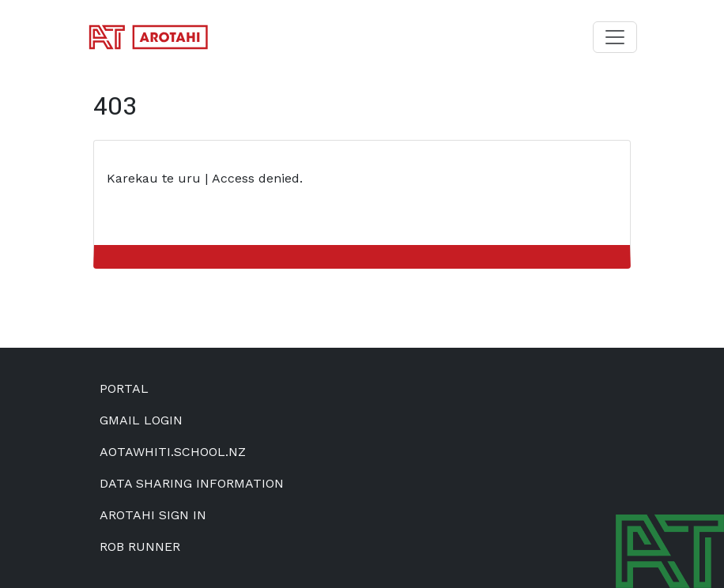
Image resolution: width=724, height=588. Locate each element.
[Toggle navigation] (615, 37)
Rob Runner (140, 547)
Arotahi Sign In (153, 515)
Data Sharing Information (192, 483)
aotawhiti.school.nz (173, 452)
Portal (124, 388)
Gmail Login (141, 420)
